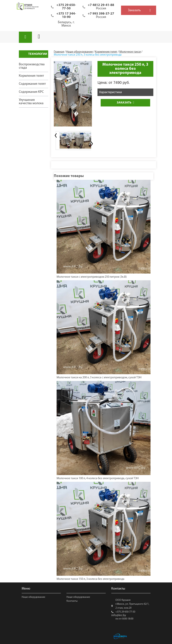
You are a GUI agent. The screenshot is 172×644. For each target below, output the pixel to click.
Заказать (125, 103)
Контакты (72, 601)
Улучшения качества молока (31, 102)
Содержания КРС (31, 92)
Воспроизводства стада (32, 66)
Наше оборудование (33, 597)
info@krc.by (119, 615)
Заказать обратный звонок (134, 12)
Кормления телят (31, 76)
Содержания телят (32, 84)
